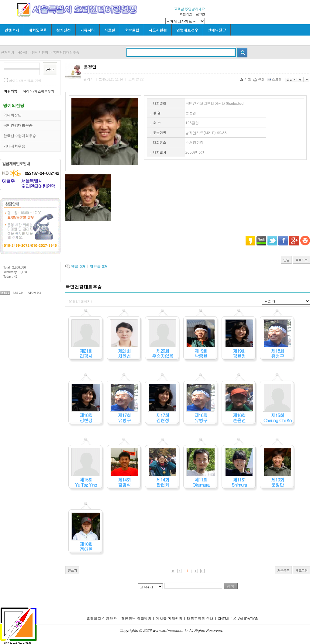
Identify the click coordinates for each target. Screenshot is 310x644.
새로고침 (301, 570)
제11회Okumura (201, 482)
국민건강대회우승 (66, 52)
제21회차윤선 (124, 353)
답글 (286, 260)
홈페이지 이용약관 (102, 618)
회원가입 (186, 14)
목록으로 (301, 260)
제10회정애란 (86, 546)
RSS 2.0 (18, 293)
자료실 (110, 30)
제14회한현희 (162, 482)
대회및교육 (38, 30)
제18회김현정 (86, 418)
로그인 (200, 14)
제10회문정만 (277, 482)
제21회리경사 (86, 353)
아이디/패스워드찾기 (39, 91)
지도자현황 (158, 30)
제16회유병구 (201, 418)
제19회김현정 (239, 353)
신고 (246, 79)
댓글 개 (78, 266)
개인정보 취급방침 (136, 618)
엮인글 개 (99, 266)
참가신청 (64, 30)
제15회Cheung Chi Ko (278, 418)
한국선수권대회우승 (20, 136)
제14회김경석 (124, 482)
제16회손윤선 (239, 418)
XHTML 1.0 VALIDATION (238, 618)
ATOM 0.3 (34, 293)
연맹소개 (12, 30)
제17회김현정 (162, 418)
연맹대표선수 (187, 30)
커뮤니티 (88, 30)
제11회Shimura (239, 482)
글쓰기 (72, 570)
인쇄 (259, 79)
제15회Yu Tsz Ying (86, 482)
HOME (22, 52)
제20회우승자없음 (163, 353)
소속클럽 (132, 30)
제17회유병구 (124, 418)
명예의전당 (217, 30)
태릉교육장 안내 (200, 618)
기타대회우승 (14, 146)
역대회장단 (12, 115)
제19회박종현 (201, 353)
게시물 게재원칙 (169, 618)
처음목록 (283, 570)
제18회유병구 (277, 353)
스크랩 (275, 79)
